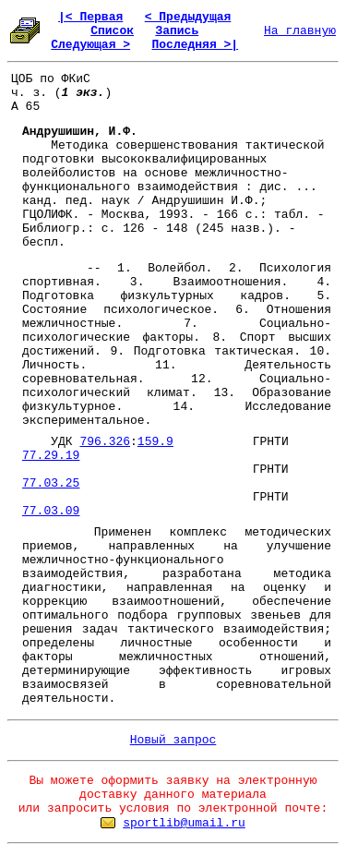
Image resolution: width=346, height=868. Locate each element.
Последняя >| (195, 45)
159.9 (155, 442)
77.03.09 (51, 511)
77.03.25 (51, 483)
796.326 (105, 442)
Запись (177, 31)
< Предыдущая (188, 17)
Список (112, 31)
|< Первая (90, 17)
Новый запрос (173, 740)
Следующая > (90, 45)
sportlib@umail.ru (184, 823)
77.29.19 (51, 456)
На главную (300, 31)
